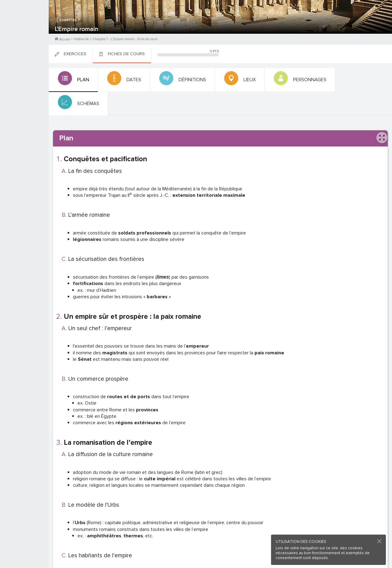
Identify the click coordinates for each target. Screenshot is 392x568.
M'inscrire (24, 28)
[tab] (73, 80)
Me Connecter (24, 37)
